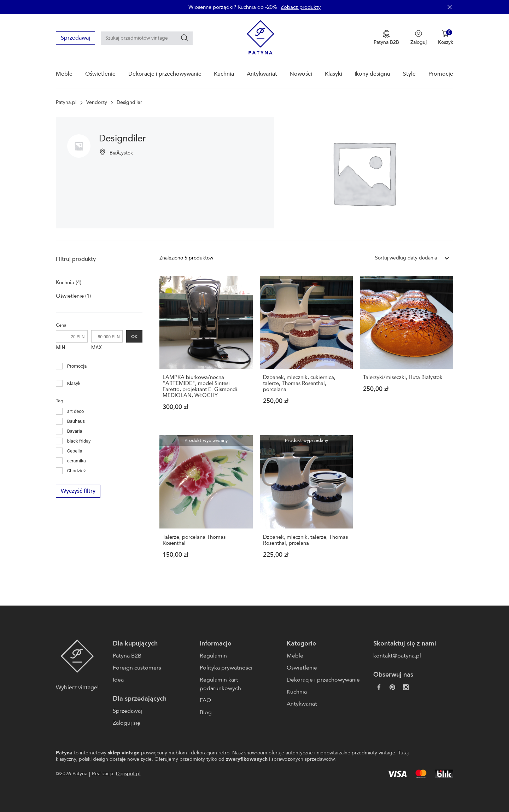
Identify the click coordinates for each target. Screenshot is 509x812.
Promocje (441, 74)
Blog (206, 712)
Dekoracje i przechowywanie (165, 74)
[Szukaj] (185, 38)
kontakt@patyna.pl (397, 656)
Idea (118, 680)
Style (409, 74)
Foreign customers (137, 668)
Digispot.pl (128, 774)
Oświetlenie (100, 74)
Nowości (301, 74)
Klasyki (334, 74)
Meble (64, 74)
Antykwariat (262, 74)
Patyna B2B (127, 656)
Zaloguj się (127, 723)
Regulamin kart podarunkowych (220, 684)
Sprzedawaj (75, 38)
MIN (60, 347)
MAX (96, 347)
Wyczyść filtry (78, 491)
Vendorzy (97, 103)
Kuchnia (224, 74)
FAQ (205, 700)
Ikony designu (372, 74)
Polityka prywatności (226, 668)
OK (134, 336)
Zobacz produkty (301, 7)
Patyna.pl (66, 103)
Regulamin (213, 656)
